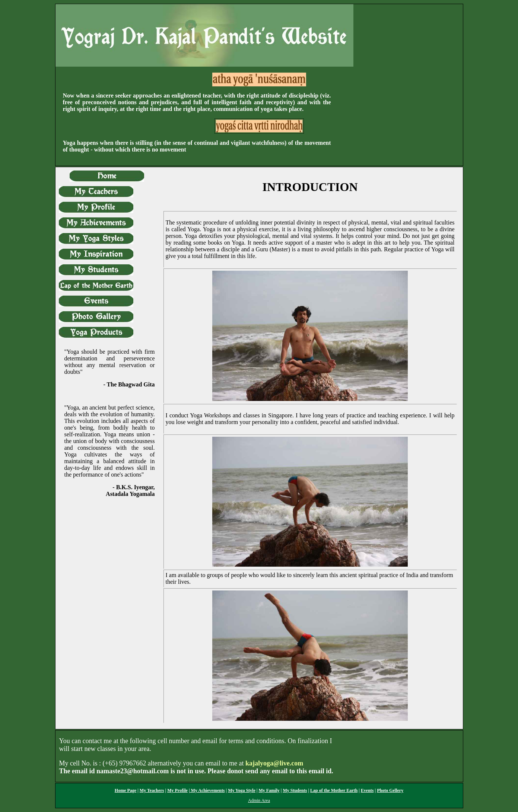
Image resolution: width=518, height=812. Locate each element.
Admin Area (259, 800)
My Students (295, 790)
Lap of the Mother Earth (334, 790)
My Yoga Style (242, 790)
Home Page (125, 790)
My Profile (177, 790)
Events (367, 790)
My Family (269, 790)
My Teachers (152, 790)
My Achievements (207, 790)
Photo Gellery (390, 790)
